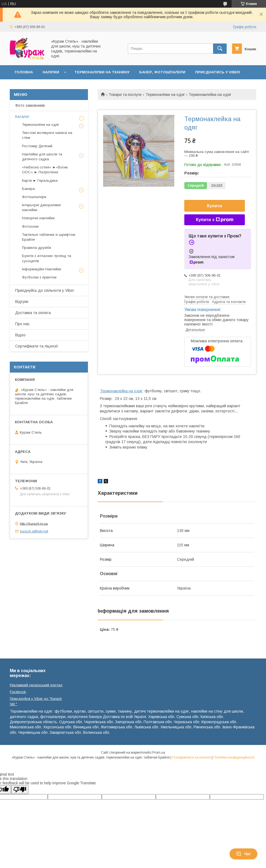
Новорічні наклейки (38, 218)
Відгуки (22, 302)
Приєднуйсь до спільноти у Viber (45, 290)
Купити (215, 206)
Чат (243, 854)
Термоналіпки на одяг (165, 95)
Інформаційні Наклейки (42, 269)
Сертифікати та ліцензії (37, 346)
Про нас (22, 324)
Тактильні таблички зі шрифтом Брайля (49, 237)
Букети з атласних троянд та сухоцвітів (47, 258)
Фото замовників (30, 105)
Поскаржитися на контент (191, 757)
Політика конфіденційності (234, 757)
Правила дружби (37, 248)
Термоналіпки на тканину (102, 72)
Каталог (22, 117)
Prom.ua (159, 753)
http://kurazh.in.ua (34, 523)
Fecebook (18, 692)
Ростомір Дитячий (37, 146)
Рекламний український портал (36, 685)
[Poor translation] (20, 790)
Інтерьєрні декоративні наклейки (41, 207)
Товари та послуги (125, 95)
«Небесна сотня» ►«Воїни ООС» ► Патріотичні (45, 170)
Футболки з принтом (39, 277)
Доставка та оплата (33, 313)
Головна (24, 72)
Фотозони (30, 226)
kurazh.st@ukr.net (34, 531)
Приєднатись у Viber (218, 72)
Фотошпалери (34, 197)
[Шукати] (220, 49)
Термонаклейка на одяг (121, 391)
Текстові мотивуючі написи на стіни (47, 135)
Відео (20, 335)
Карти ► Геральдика (40, 181)
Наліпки (51, 72)
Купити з (214, 220)
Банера (28, 189)
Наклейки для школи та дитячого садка (42, 157)
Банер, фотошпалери (162, 72)
